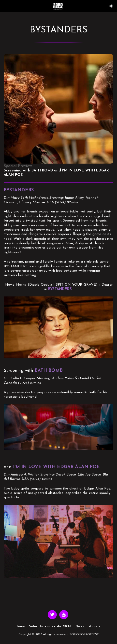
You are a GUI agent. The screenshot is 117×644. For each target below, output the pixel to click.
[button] (5, 6)
